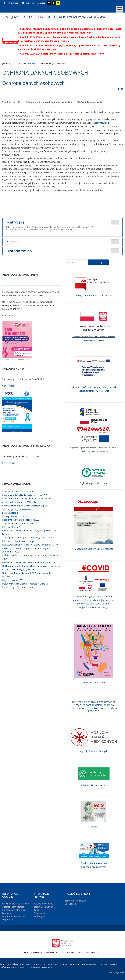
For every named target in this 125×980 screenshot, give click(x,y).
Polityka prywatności (43, 904)
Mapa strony (8, 919)
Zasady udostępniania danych (44, 908)
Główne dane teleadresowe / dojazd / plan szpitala (15, 905)
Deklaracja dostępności (14, 916)
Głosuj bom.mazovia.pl (94, 682)
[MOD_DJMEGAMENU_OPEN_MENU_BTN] (119, 9)
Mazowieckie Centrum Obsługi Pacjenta (94, 549)
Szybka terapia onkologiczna (94, 483)
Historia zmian (19, 251)
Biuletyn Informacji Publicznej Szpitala (94, 295)
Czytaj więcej (9, 316)
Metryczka (15, 222)
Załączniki (15, 242)
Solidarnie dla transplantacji (94, 785)
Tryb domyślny (11, 3)
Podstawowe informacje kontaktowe (14, 911)
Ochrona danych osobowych (41, 915)
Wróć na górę (117, 973)
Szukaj (98, 262)
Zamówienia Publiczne (76, 901)
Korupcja (94, 827)
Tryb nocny (28, 3)
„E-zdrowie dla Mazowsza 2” (98, 451)
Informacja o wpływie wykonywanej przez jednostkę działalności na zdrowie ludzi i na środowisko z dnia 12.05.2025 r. (94, 707)
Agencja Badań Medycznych (94, 751)
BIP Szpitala (70, 904)
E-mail (122, 89)
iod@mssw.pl (101, 123)
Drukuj (118, 89)
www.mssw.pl (92, 964)
